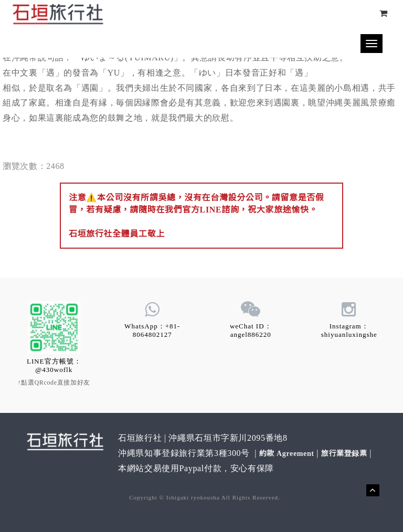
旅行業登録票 (344, 454)
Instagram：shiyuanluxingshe (349, 330)
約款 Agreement (287, 454)
